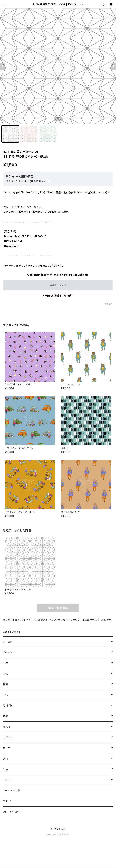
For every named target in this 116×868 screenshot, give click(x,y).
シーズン (8, 642)
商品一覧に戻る (58, 608)
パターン (7, 801)
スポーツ (8, 737)
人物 (5, 674)
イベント (7, 652)
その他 (6, 780)
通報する (108, 304)
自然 (5, 695)
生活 (5, 769)
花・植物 (7, 705)
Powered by (58, 834)
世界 (5, 663)
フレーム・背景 (11, 812)
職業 (5, 684)
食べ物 (7, 727)
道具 (5, 759)
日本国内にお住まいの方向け (58, 296)
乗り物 (6, 748)
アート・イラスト (11, 790)
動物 (5, 716)
